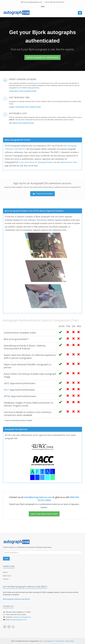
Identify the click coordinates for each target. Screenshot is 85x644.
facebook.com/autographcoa (22, 617)
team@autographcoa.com (35, 2)
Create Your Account (42, 194)
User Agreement (49, 641)
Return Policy (70, 641)
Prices (5, 572)
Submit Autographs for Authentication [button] (42, 57)
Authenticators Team (68, 162)
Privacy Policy (60, 641)
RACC (7, 390)
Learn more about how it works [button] (44, 514)
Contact (6, 579)
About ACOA (7, 576)
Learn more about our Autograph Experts (36, 162)
